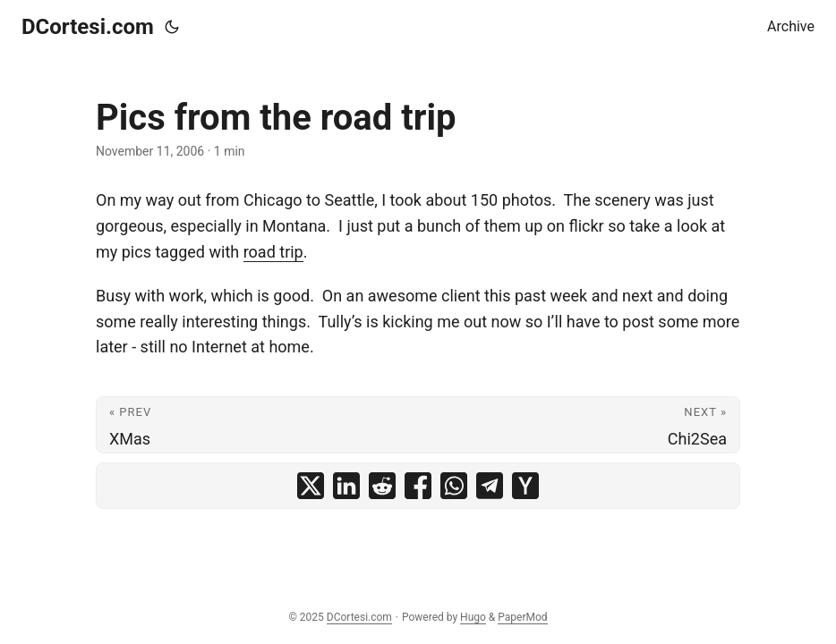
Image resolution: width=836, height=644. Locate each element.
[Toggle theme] (172, 27)
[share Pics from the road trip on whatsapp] (454, 486)
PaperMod (522, 617)
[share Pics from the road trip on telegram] (490, 486)
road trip (273, 252)
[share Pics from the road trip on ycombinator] (525, 486)
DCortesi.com (88, 27)
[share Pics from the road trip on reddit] (382, 486)
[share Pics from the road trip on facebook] (418, 486)
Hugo (473, 617)
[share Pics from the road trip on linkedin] (346, 486)
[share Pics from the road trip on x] (311, 486)
